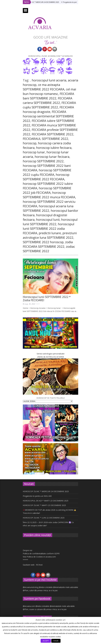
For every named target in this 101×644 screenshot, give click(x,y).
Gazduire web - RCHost (33, 565)
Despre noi (27, 550)
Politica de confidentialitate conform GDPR (41, 554)
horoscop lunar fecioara (52, 157)
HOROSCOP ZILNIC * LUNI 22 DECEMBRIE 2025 (44, 518)
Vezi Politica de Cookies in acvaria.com (39, 557)
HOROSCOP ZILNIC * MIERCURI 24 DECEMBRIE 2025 (42, 2)
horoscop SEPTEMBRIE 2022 (43, 161)
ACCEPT (46, 641)
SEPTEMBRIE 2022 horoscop (43, 242)
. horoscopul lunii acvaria (48, 80)
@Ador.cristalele (46, 587)
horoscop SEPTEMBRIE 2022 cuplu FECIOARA (47, 172)
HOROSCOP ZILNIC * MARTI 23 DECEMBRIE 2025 (44, 505)
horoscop (30, 143)
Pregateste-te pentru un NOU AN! (37, 496)
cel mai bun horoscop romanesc (49, 91)
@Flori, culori (28, 590)
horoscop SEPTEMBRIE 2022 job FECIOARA (47, 190)
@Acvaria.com (29, 606)
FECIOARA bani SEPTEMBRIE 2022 (48, 96)
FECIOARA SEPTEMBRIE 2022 (53, 134)
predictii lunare (50, 233)
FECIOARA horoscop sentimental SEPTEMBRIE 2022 (48, 116)
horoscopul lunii (48, 219)
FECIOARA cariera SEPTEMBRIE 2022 (48, 100)
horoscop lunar (34, 152)
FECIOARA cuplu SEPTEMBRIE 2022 (49, 105)
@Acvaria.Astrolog (31, 587)
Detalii (56, 641)
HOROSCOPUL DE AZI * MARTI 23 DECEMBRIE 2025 (46, 501)
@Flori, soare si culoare (33, 609)
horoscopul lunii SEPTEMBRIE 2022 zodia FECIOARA (49, 228)
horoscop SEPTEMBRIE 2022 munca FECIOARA (49, 195)
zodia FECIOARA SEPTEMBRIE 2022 (48, 244)
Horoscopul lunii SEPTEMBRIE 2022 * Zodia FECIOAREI (47, 299)
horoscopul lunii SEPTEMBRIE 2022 (50, 222)
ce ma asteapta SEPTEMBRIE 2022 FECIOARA (44, 87)
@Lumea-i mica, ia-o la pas (46, 590)
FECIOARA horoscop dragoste (48, 109)
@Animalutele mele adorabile (66, 587)
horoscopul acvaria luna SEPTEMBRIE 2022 (48, 208)
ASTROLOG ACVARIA (55, 357)
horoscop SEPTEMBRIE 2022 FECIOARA (46, 177)
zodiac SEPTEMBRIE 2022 (49, 249)
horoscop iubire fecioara (54, 148)
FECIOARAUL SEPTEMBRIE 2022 (45, 139)
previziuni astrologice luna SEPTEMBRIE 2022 (50, 235)
